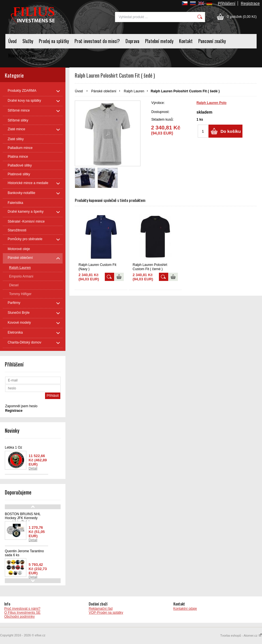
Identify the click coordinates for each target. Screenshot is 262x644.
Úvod (12, 41)
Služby (28, 41)
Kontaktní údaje (185, 609)
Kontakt (186, 41)
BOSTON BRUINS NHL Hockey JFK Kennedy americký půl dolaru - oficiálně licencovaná (23, 520)
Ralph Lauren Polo (212, 103)
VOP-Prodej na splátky (106, 613)
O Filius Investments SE (22, 613)
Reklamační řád (101, 609)
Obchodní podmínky (19, 617)
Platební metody (159, 41)
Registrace (250, 3)
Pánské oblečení (104, 91)
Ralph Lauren (134, 91)
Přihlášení (227, 3)
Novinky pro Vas (22, 56)
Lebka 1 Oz (13, 447)
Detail (33, 468)
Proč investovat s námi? (22, 609)
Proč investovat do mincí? (97, 41)
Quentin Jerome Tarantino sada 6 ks (24, 553)
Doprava (132, 41)
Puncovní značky (212, 41)
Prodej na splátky (54, 41)
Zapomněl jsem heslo (21, 406)
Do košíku (231, 131)
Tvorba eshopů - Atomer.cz (241, 636)
